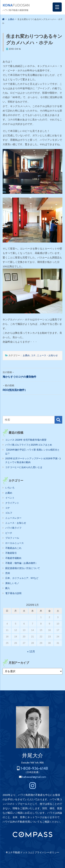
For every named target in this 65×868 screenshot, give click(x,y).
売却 (8, 573)
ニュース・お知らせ (47, 355)
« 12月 (31, 651)
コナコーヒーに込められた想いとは (24, 467)
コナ (33, 355)
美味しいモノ (12, 583)
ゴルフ (9, 513)
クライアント (12, 503)
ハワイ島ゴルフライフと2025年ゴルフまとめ (29, 445)
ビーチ (9, 533)
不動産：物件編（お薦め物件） (21, 563)
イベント (10, 498)
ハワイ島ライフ (13, 528)
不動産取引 (11, 553)
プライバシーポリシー (47, 852)
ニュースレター (13, 518)
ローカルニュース (15, 543)
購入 (8, 588)
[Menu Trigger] (57, 7)
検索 (58, 420)
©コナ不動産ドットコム (19, 852)
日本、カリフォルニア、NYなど (22, 578)
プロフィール (12, 538)
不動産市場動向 (13, 558)
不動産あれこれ (13, 548)
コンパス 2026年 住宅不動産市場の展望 (26, 440)
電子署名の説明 (13, 593)
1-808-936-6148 (34, 768)
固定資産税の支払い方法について (23, 568)
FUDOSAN (16, 5)
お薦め (26, 355)
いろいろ (10, 488)
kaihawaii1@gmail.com (34, 777)
